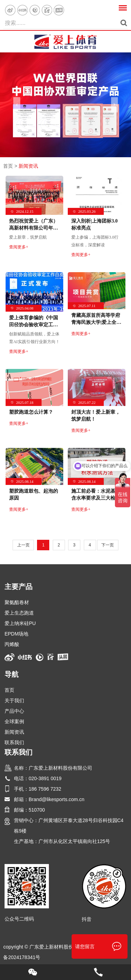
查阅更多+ (19, 247)
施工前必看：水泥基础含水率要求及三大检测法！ (96, 498)
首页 (8, 166)
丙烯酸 (12, 644)
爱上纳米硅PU (20, 623)
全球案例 (14, 721)
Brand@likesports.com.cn (57, 799)
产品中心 (14, 711)
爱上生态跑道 (19, 613)
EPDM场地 (16, 634)
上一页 (23, 545)
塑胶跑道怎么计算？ (31, 412)
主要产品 (19, 587)
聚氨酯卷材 (17, 602)
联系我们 (14, 742)
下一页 (108, 545)
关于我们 (14, 700)
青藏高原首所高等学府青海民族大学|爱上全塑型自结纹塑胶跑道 (96, 322)
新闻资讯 (28, 166)
